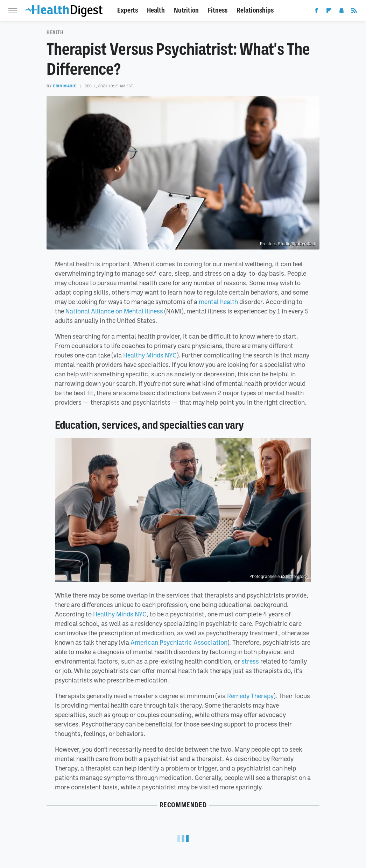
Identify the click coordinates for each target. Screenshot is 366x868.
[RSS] (354, 12)
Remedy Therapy (250, 696)
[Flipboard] (329, 12)
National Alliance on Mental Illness (114, 311)
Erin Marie (65, 86)
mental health (218, 302)
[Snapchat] (342, 12)
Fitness (218, 10)
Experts (128, 10)
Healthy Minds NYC (150, 355)
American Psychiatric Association (179, 642)
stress (250, 661)
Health (156, 10)
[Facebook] (316, 12)
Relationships (255, 10)
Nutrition (186, 10)
